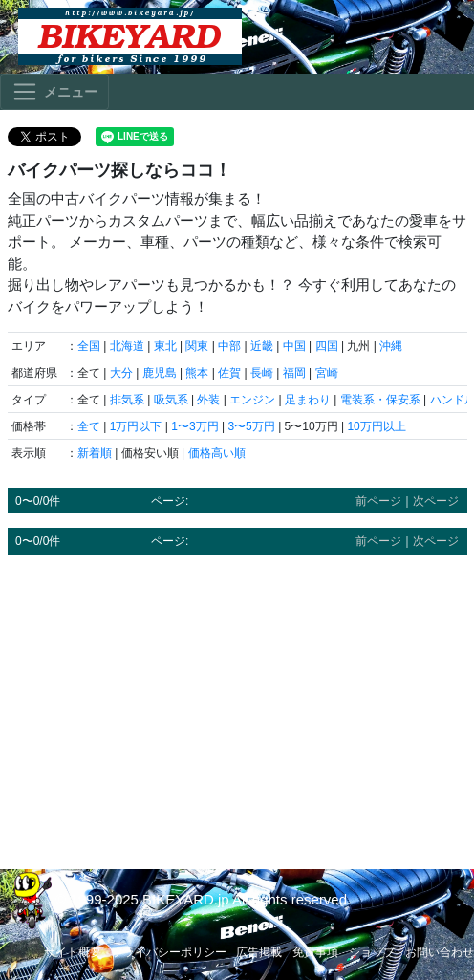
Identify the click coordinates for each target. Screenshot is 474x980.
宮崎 (327, 373)
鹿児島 (160, 373)
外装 (208, 400)
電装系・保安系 (380, 400)
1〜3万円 (194, 426)
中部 (229, 346)
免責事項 (315, 952)
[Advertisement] (237, 703)
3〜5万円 (251, 426)
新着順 (95, 453)
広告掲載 (259, 952)
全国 (89, 346)
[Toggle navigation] (54, 92)
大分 (121, 373)
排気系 (127, 400)
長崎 (262, 373)
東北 (165, 346)
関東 (197, 346)
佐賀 (229, 373)
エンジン (252, 400)
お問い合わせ (440, 952)
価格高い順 (217, 453)
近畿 (262, 346)
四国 (327, 346)
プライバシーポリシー (169, 952)
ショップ (372, 952)
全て (89, 426)
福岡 (294, 373)
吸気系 (171, 400)
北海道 (127, 346)
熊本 (197, 373)
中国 (294, 346)
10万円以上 (376, 426)
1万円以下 (136, 426)
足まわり (308, 400)
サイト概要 (73, 952)
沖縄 (391, 346)
